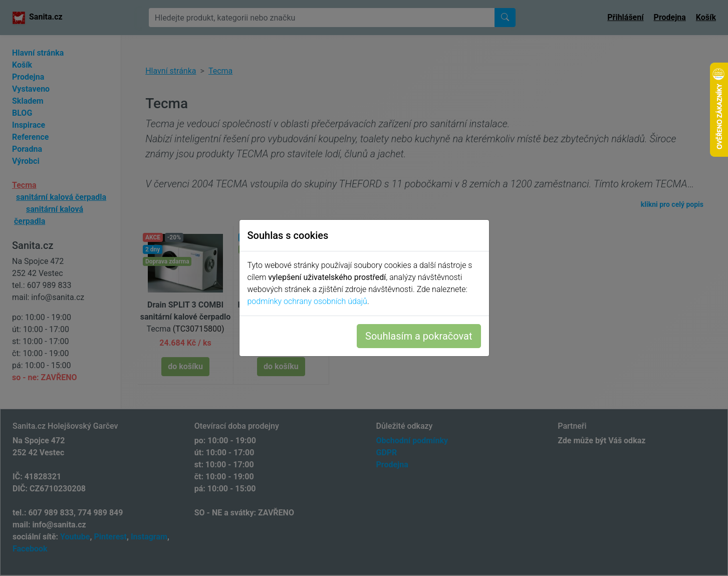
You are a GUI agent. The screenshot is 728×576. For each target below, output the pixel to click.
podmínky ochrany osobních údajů (307, 301)
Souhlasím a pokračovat (419, 336)
